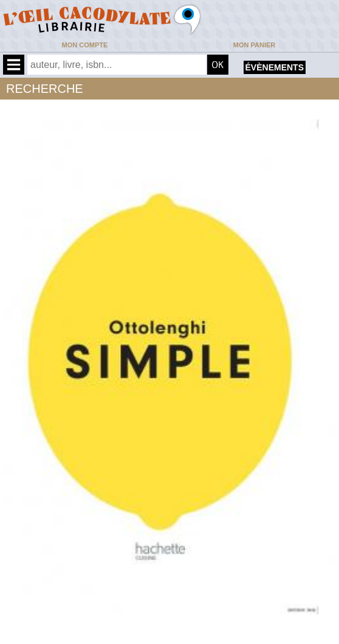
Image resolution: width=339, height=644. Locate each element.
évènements (275, 67)
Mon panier (254, 45)
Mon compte (85, 45)
